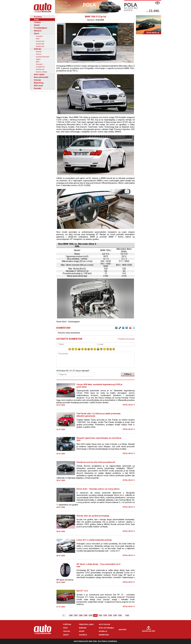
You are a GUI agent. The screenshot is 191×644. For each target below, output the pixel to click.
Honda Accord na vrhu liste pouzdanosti (96, 462)
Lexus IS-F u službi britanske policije (94, 540)
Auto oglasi (39, 74)
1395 (115, 615)
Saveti (37, 25)
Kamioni (38, 31)
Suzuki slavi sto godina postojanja (93, 516)
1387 (76, 615)
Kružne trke (40, 44)
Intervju (37, 80)
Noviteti (39, 52)
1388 (81, 615)
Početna (38, 17)
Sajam (38, 59)
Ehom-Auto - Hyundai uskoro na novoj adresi (98, 489)
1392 (100, 615)
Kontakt (37, 88)
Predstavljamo (41, 28)
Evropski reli (40, 67)
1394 (110, 615)
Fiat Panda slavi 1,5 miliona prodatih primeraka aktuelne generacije (98, 415)
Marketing (39, 83)
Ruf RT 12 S (82, 591)
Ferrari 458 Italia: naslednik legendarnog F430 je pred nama (99, 386)
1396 (120, 615)
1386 (71, 615)
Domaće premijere (43, 57)
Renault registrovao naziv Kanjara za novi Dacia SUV (99, 439)
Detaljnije (128, 405)
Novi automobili (41, 77)
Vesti (36, 20)
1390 (90, 615)
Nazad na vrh (149, 631)
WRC (38, 39)
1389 (85, 615)
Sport (37, 33)
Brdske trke (40, 46)
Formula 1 (40, 36)
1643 (127, 615)
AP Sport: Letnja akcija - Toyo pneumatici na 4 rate (98, 565)
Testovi (37, 22)
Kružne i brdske (42, 72)
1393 (105, 615)
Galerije (38, 49)
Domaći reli (40, 41)
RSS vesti (38, 86)
